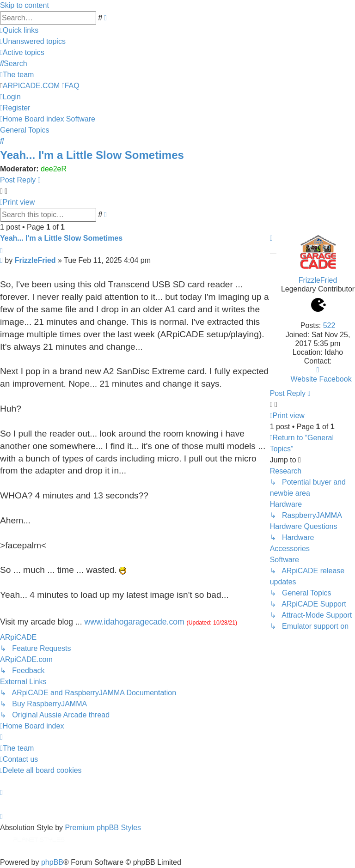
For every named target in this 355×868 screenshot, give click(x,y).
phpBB (52, 862)
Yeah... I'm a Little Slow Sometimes (92, 155)
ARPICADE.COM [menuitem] (31, 86)
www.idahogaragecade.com (135, 622)
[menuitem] (33, 41)
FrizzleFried (318, 280)
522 (329, 325)
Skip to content (24, 5)
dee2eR (54, 169)
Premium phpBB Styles (103, 828)
